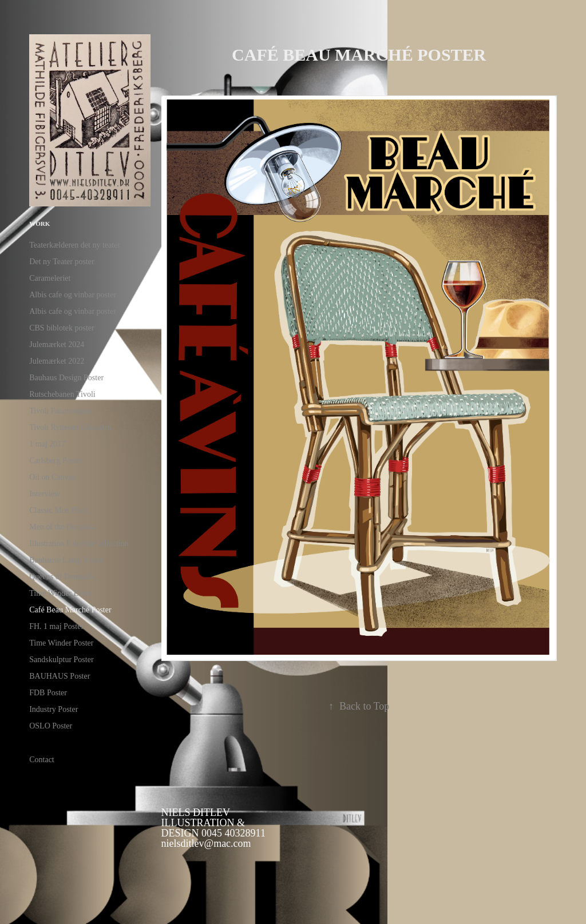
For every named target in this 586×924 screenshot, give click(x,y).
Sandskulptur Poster (61, 660)
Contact (42, 760)
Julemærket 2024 (57, 344)
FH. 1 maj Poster (56, 626)
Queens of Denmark (62, 577)
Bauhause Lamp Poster (66, 560)
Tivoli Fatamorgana (61, 411)
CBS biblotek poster (62, 328)
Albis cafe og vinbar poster (73, 295)
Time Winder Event (61, 593)
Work (39, 224)
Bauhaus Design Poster (66, 378)
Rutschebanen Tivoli (62, 394)
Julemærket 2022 (57, 361)
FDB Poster (48, 693)
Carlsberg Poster (56, 461)
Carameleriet (50, 278)
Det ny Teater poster (62, 262)
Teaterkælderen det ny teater (75, 245)
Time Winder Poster (61, 643)
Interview (45, 494)
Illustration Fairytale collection (79, 543)
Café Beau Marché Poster (70, 610)
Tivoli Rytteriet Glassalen (70, 427)
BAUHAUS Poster (60, 676)
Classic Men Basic (59, 510)
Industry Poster (54, 709)
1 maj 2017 (47, 444)
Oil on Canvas (52, 477)
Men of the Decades (61, 527)
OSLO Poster (51, 726)
